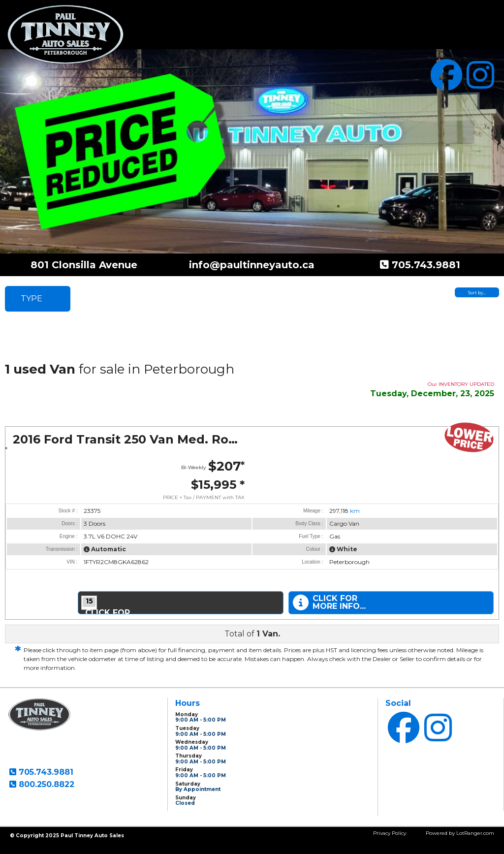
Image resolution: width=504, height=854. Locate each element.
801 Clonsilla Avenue (84, 265)
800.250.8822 (45, 784)
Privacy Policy (390, 833)
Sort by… (477, 293)
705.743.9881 (425, 265)
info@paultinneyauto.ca (252, 265)
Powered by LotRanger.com (460, 833)
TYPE (31, 299)
